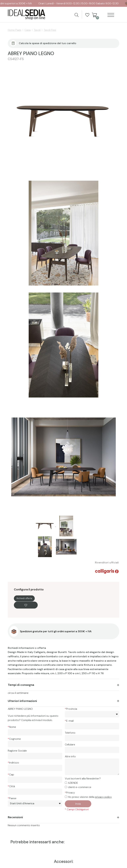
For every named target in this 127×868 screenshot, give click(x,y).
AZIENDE (73, 783)
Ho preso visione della (90, 797)
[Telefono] (92, 738)
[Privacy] (66, 797)
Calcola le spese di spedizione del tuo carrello (48, 43)
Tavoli (37, 30)
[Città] (35, 792)
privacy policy (103, 797)
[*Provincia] (92, 714)
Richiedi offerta (24, 598)
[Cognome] (35, 744)
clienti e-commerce (80, 787)
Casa (28, 30)
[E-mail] (92, 726)
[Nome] (35, 732)
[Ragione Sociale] (35, 756)
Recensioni (15, 817)
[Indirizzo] (35, 768)
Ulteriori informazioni (22, 701)
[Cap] (35, 780)
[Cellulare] (92, 750)
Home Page (15, 30)
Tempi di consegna (21, 685)
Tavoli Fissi (50, 30)
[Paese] (35, 803)
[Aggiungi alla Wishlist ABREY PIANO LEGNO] (26, 605)
